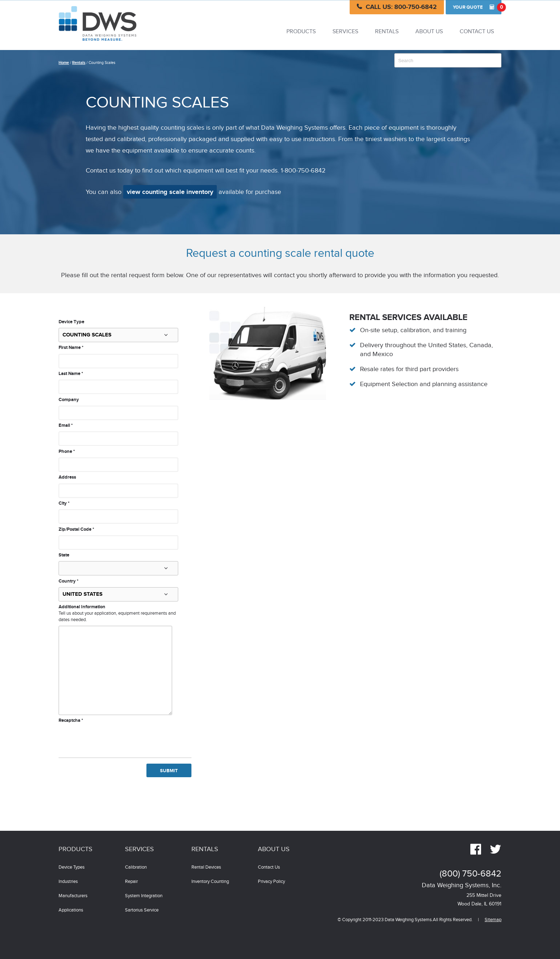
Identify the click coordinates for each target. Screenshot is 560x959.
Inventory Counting (210, 882)
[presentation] (113, 738)
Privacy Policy (271, 882)
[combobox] (448, 60)
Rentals (387, 32)
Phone (67, 451)
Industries (68, 882)
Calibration (136, 867)
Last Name (71, 374)
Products (301, 32)
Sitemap (493, 920)
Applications (71, 910)
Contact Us (477, 32)
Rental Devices (206, 867)
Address (67, 477)
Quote (477, 7)
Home (64, 63)
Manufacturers (73, 896)
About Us (429, 32)
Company (69, 400)
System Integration (144, 896)
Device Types (72, 867)
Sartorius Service (142, 910)
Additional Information (82, 607)
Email (66, 425)
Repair (131, 882)
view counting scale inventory (170, 192)
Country (69, 581)
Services (345, 32)
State (64, 555)
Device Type (71, 322)
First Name (71, 348)
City (64, 503)
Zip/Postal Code (76, 529)
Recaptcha (71, 720)
